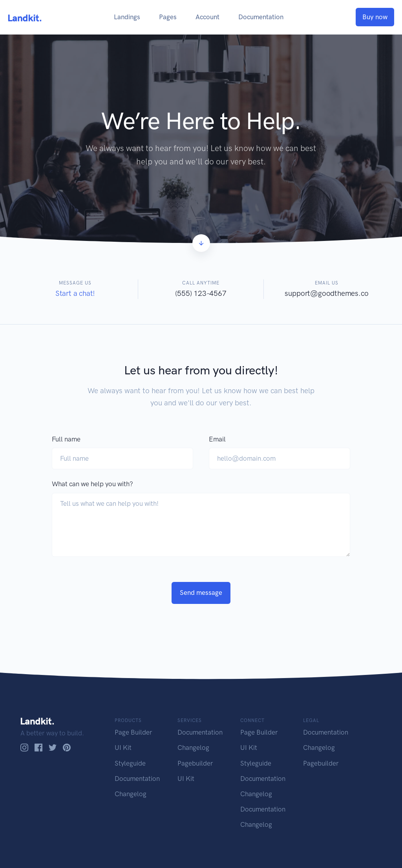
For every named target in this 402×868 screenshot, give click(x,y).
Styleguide (130, 763)
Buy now (375, 17)
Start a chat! (75, 293)
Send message (201, 593)
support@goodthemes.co (326, 293)
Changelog (131, 794)
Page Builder (133, 732)
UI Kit (123, 748)
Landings (127, 17)
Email (217, 439)
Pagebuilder (195, 763)
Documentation (261, 17)
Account (207, 17)
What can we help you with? (92, 484)
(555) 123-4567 (201, 293)
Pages (168, 17)
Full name (66, 439)
